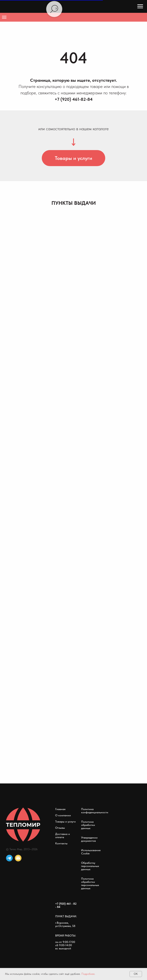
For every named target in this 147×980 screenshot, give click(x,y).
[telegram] (9, 858)
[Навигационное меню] (140, 6)
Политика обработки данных (88, 825)
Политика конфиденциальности (95, 811)
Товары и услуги (65, 822)
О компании (63, 815)
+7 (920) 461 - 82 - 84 (66, 905)
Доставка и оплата (63, 836)
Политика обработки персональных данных (90, 883)
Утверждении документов (89, 839)
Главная (60, 809)
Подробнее (88, 974)
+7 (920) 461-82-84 (74, 99)
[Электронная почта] (18, 858)
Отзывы (60, 828)
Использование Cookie (91, 852)
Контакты (61, 843)
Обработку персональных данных (90, 866)
